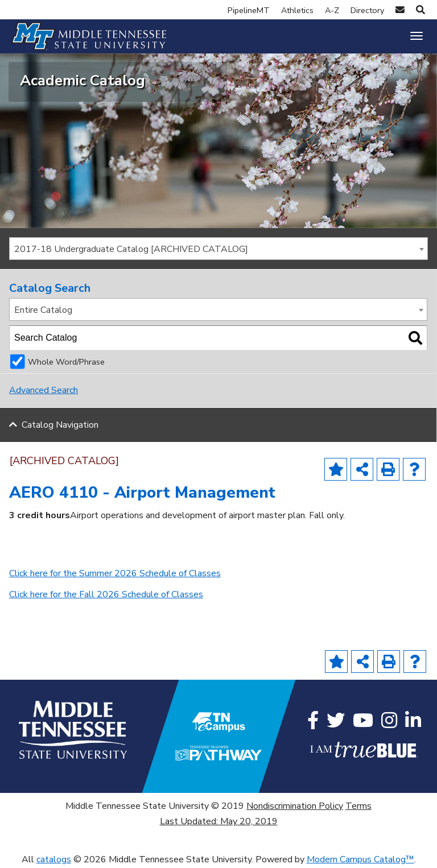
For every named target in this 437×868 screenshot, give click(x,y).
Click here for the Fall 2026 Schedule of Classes (106, 594)
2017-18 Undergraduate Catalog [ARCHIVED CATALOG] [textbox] (131, 249)
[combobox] (218, 249)
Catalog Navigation (60, 425)
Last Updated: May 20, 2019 (219, 821)
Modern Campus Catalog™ (360, 859)
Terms (358, 806)
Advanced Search (44, 390)
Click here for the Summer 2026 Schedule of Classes (115, 573)
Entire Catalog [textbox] (43, 310)
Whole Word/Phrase (66, 362)
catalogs (54, 859)
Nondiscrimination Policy (295, 806)
